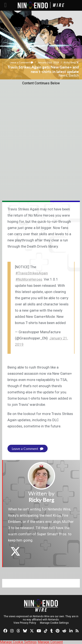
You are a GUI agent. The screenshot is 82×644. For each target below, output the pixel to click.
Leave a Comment (21, 62)
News (63, 75)
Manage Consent (50, 642)
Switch (74, 75)
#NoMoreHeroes (29, 279)
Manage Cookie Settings (54, 623)
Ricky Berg (70, 62)
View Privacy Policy (25, 623)
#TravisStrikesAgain (32, 273)
